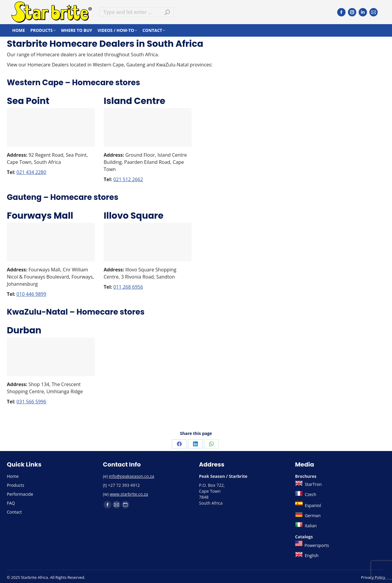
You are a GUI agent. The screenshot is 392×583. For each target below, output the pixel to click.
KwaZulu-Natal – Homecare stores (76, 312)
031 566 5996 (31, 402)
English (307, 555)
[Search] (136, 12)
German (308, 516)
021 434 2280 (31, 172)
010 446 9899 (31, 294)
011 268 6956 (128, 287)
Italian (306, 526)
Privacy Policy (373, 577)
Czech (306, 494)
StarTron (308, 484)
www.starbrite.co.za (129, 494)
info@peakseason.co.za (131, 476)
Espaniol (308, 505)
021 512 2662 (128, 179)
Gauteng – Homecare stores (63, 197)
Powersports (312, 545)
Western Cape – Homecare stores (73, 83)
